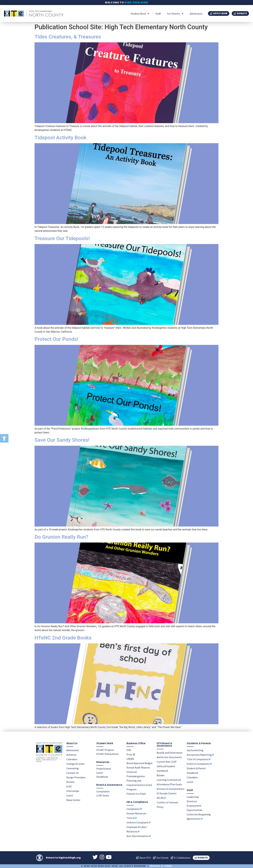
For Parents (175, 14)
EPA (129, 750)
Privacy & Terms (161, 866)
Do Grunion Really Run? (61, 537)
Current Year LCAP (167, 761)
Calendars (72, 759)
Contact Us (72, 773)
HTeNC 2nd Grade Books (63, 638)
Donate (70, 782)
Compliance (103, 791)
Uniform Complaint (137, 822)
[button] (4, 438)
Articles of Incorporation (170, 789)
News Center (73, 800)
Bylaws (161, 775)
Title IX (131, 818)
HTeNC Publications (107, 754)
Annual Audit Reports (138, 767)
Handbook (102, 777)
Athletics (71, 755)
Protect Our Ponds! (56, 339)
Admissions (196, 14)
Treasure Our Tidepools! (62, 238)
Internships (73, 791)
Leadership (193, 797)
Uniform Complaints (198, 764)
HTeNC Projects (105, 750)
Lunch (70, 795)
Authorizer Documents (169, 757)
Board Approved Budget (140, 763)
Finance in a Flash (136, 793)
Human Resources (136, 813)
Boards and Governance (170, 752)
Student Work (140, 14)
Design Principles (76, 777)
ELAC (69, 786)
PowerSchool (104, 768)
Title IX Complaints (197, 759)
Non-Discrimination (138, 836)
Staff (158, 14)
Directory (192, 801)
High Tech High (136, 3)
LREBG (130, 759)
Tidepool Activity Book (60, 138)
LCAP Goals (103, 795)
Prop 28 (131, 754)
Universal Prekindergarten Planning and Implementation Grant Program (139, 780)
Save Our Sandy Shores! (62, 440)
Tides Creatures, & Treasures (68, 37)
